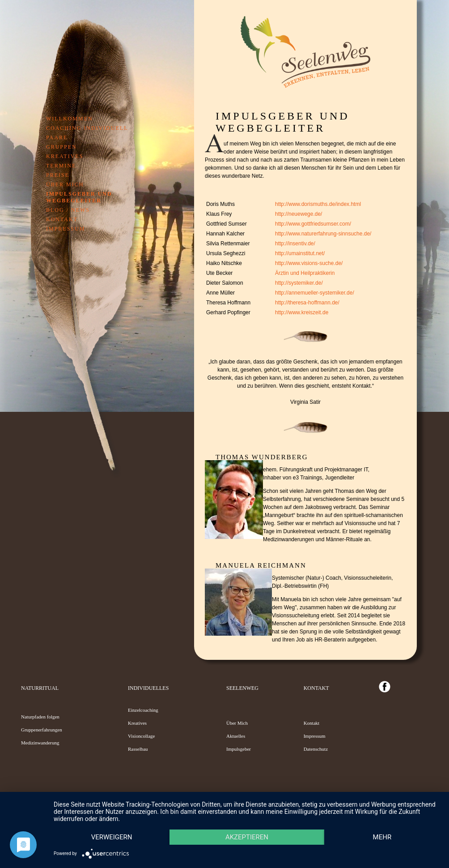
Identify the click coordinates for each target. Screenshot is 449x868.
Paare (57, 137)
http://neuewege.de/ (299, 214)
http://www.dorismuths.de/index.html (318, 204)
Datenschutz (316, 749)
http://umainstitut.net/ (300, 253)
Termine (61, 166)
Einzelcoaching (143, 710)
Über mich (65, 184)
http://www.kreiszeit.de (302, 312)
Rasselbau (138, 749)
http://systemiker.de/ (299, 283)
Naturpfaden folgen (40, 717)
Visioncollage (141, 736)
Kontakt (62, 219)
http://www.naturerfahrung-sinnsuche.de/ (323, 234)
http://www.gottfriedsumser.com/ (313, 224)
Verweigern (113, 821)
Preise (58, 175)
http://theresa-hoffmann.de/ (307, 303)
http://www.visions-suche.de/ (309, 263)
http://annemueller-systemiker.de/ (315, 293)
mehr (113, 837)
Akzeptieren (250, 821)
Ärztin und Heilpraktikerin (305, 273)
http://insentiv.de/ (295, 244)
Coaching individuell (87, 128)
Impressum (66, 229)
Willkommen (70, 119)
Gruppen (61, 147)
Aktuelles (236, 736)
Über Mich (237, 723)
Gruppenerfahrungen (42, 730)
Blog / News (68, 210)
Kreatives (65, 156)
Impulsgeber (239, 749)
